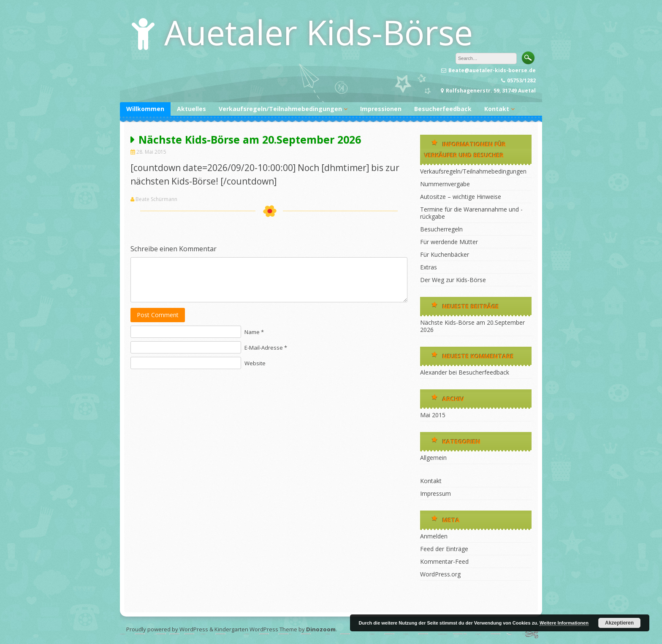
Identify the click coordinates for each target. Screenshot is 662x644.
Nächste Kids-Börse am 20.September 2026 (472, 326)
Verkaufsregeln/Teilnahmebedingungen (280, 109)
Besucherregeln (441, 229)
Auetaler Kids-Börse (319, 32)
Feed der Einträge (444, 549)
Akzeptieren (619, 623)
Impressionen (381, 109)
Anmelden (434, 536)
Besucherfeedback (443, 109)
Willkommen (145, 109)
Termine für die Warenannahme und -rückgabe (471, 213)
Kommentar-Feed (444, 561)
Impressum (435, 493)
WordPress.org (440, 574)
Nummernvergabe (445, 184)
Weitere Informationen (564, 623)
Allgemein (433, 458)
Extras (429, 267)
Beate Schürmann (156, 199)
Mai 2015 (433, 415)
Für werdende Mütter (449, 242)
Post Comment (158, 315)
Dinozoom (321, 629)
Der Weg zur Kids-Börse (453, 280)
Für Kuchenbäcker (445, 254)
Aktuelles (191, 109)
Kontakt (497, 109)
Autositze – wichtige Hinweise (461, 197)
